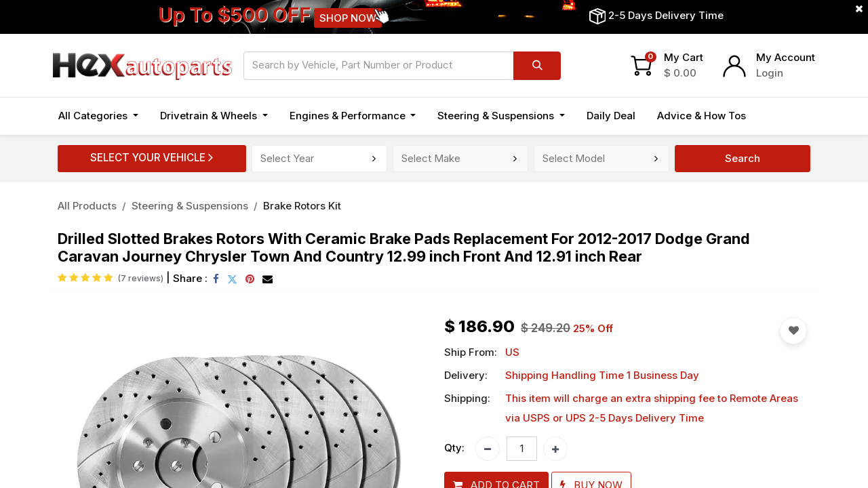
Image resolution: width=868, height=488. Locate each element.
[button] (793, 331)
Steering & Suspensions (190, 206)
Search (743, 158)
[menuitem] (611, 116)
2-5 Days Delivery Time (666, 15)
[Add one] (555, 449)
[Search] (537, 66)
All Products (87, 206)
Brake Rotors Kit (302, 206)
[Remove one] (488, 449)
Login (770, 73)
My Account (786, 57)
